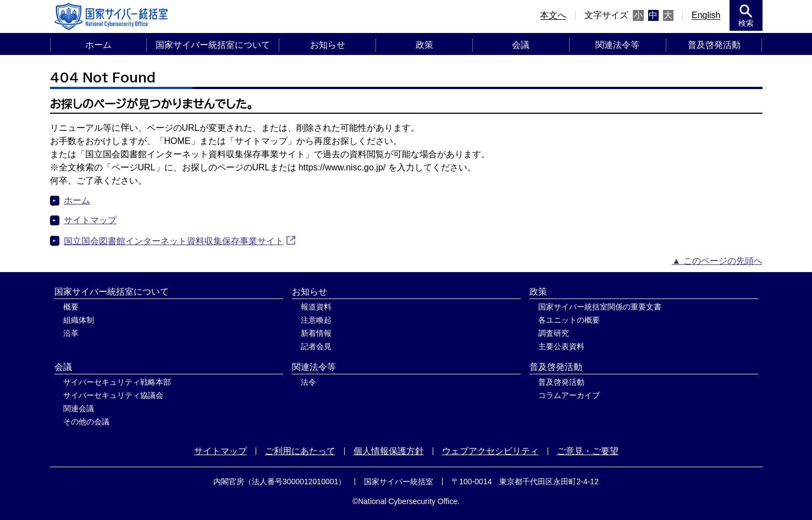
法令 (308, 382)
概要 (71, 307)
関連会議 (79, 408)
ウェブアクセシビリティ (490, 451)
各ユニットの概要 (569, 320)
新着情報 (316, 333)
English (706, 15)
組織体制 (79, 320)
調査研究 (554, 333)
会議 (521, 45)
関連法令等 (617, 45)
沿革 (71, 333)
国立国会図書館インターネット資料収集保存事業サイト (174, 241)
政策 (424, 45)
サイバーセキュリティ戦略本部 (117, 382)
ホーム (98, 45)
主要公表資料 (561, 346)
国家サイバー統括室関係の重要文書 (600, 307)
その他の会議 (86, 422)
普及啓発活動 (714, 45)
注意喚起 (316, 320)
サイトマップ (90, 220)
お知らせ (328, 45)
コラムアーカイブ (569, 395)
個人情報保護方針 (389, 451)
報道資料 (316, 307)
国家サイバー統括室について (213, 45)
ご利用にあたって (300, 451)
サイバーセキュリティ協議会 (113, 395)
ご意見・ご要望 (588, 451)
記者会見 (316, 346)
